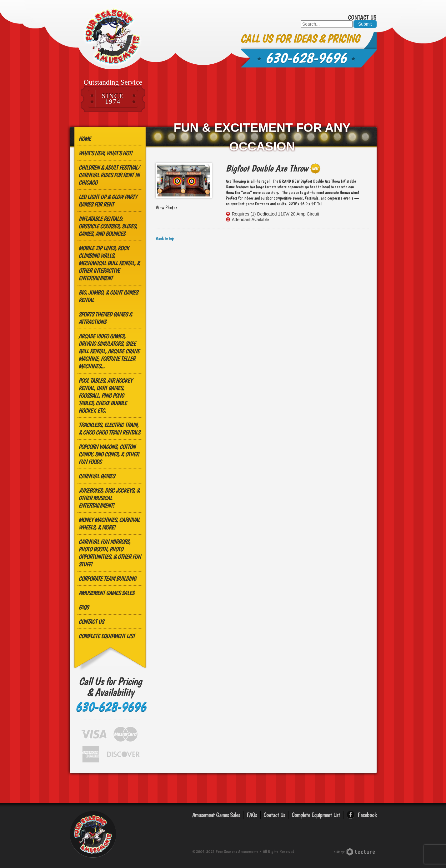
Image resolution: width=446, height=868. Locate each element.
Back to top (165, 238)
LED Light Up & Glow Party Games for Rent (108, 201)
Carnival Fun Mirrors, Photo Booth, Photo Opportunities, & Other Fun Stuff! (110, 553)
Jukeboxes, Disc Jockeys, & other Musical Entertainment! (109, 498)
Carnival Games (97, 476)
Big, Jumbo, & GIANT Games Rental (108, 296)
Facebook (367, 815)
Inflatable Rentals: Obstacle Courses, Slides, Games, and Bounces (108, 226)
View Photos (167, 208)
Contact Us (362, 17)
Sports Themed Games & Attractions (105, 318)
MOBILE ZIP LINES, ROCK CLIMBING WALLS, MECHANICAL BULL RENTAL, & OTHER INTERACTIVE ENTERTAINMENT (109, 263)
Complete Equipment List (107, 636)
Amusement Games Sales (106, 593)
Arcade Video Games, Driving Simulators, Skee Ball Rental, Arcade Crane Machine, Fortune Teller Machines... (109, 351)
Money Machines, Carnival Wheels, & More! (109, 523)
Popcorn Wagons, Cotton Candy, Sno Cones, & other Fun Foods (108, 454)
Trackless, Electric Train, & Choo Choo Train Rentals (109, 429)
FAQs (83, 607)
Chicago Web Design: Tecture (355, 852)
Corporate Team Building (107, 578)
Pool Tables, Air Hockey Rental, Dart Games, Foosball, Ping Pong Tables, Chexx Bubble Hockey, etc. (105, 395)
